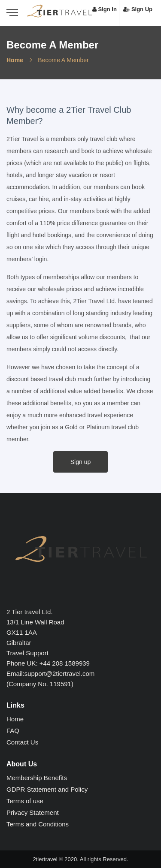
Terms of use (25, 801)
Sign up (80, 462)
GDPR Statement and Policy (47, 789)
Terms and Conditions (38, 824)
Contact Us (22, 742)
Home (15, 60)
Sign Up (138, 9)
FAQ (13, 731)
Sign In (105, 9)
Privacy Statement (33, 812)
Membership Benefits (37, 778)
